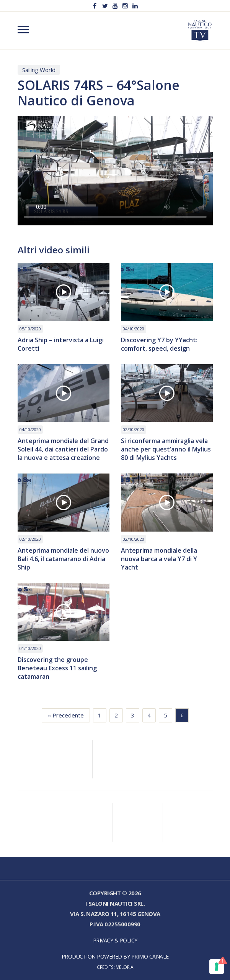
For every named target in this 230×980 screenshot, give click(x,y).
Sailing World (39, 70)
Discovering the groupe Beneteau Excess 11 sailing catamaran (57, 668)
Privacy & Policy (115, 940)
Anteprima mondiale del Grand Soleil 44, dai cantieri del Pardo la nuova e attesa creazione (63, 449)
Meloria (125, 967)
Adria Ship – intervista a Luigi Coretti (61, 344)
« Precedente (66, 715)
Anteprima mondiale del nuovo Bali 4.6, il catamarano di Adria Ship (63, 559)
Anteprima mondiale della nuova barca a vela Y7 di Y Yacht (159, 559)
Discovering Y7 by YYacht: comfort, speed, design (159, 344)
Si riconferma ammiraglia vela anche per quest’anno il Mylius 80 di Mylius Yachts (166, 449)
